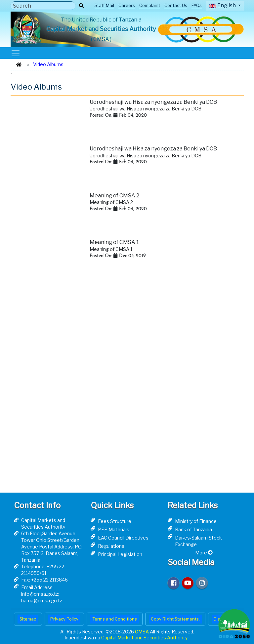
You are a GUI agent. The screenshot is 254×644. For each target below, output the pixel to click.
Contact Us (176, 5)
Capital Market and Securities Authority (145, 638)
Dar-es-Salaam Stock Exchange (198, 541)
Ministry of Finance (196, 521)
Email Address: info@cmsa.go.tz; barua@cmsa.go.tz (42, 594)
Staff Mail (104, 5)
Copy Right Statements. (175, 619)
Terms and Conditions (115, 619)
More (204, 553)
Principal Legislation (120, 554)
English (223, 5)
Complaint (150, 5)
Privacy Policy (64, 619)
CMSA (142, 632)
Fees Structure (115, 521)
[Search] (43, 6)
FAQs (197, 5)
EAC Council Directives (123, 538)
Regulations (111, 546)
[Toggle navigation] (15, 53)
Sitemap (28, 619)
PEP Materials (114, 529)
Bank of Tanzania (193, 529)
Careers (127, 5)
